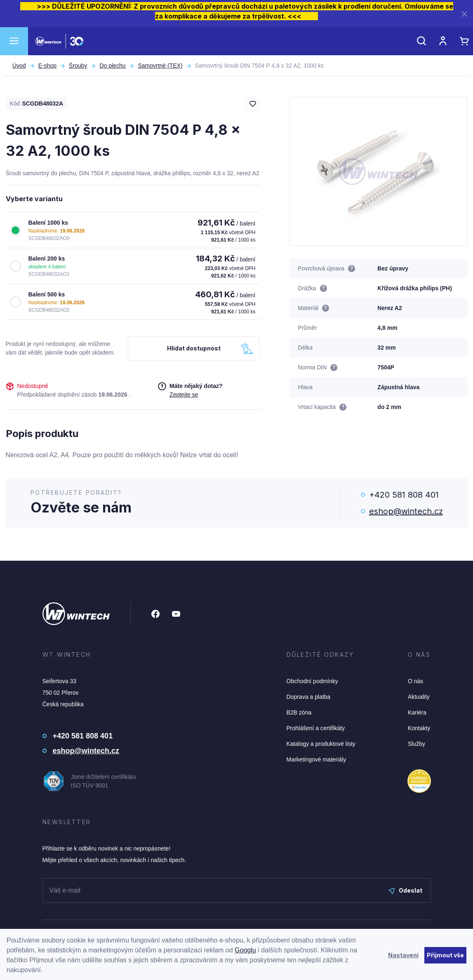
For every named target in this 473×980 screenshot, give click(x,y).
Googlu (245, 950)
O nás (415, 681)
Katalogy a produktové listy (321, 744)
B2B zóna (299, 712)
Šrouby (78, 66)
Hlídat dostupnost (194, 348)
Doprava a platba (309, 697)
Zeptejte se (184, 395)
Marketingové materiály (317, 759)
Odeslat (406, 890)
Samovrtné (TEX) (160, 66)
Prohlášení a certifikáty (316, 728)
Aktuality (419, 697)
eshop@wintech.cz (406, 511)
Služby (417, 744)
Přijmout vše (445, 955)
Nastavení (403, 955)
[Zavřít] (464, 14)
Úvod (19, 66)
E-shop (47, 66)
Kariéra (417, 712)
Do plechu (112, 66)
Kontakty (419, 728)
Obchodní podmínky (312, 681)
